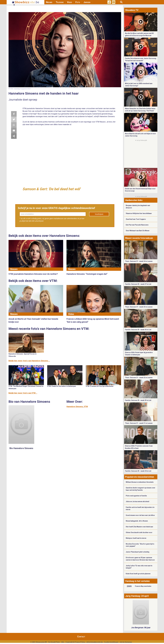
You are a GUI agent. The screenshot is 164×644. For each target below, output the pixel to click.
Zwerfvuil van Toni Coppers (136, 219)
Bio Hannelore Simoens (21, 448)
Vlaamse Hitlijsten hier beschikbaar (139, 213)
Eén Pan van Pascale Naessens (137, 225)
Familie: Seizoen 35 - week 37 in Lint (138, 284)
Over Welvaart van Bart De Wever (138, 231)
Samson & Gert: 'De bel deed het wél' (51, 189)
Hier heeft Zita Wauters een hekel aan (139, 527)
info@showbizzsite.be (95, 642)
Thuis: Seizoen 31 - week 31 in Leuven (139, 423)
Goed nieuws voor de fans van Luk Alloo (140, 515)
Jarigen (87, 2)
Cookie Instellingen (111, 642)
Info (63, 642)
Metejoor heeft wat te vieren (136, 538)
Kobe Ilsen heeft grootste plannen (138, 574)
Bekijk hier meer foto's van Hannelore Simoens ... (29, 361)
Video (70, 2)
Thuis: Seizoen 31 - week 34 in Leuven (139, 261)
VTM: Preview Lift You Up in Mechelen (100, 386)
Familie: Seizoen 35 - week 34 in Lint (138, 471)
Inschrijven (99, 214)
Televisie (60, 2)
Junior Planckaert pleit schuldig (138, 552)
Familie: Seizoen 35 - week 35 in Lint (138, 400)
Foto (78, 2)
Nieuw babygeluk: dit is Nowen (137, 521)
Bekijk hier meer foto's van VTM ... (23, 393)
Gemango (128, 642)
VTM (86, 407)
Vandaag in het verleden (137, 581)
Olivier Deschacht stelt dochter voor (139, 532)
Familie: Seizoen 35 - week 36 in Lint (138, 330)
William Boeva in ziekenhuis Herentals (140, 482)
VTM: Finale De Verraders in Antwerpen (62, 386)
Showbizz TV (132, 10)
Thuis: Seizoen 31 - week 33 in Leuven (139, 307)
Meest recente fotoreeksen (139, 238)
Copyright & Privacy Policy (75, 642)
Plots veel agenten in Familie (136, 496)
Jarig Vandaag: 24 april (137, 596)
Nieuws (49, 2)
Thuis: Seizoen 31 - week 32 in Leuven (139, 378)
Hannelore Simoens (75, 407)
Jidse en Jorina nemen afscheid (137, 502)
